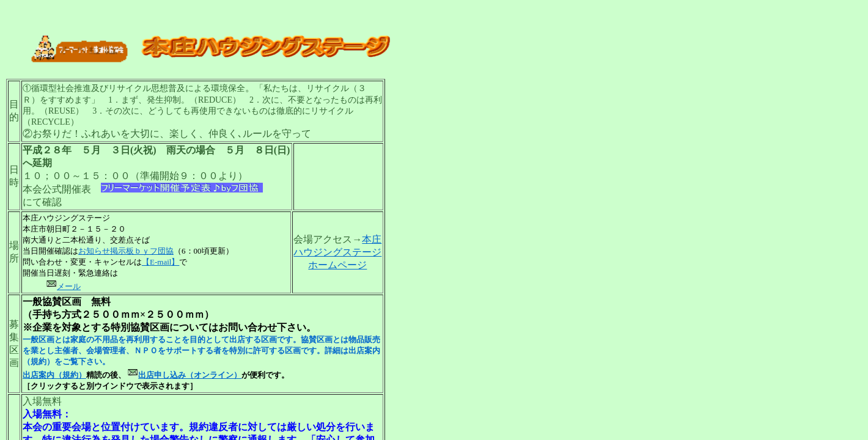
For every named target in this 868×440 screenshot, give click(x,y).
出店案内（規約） (54, 375)
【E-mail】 (160, 262)
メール (64, 286)
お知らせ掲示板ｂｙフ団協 (126, 251)
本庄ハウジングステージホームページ (337, 252)
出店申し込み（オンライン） (190, 375)
